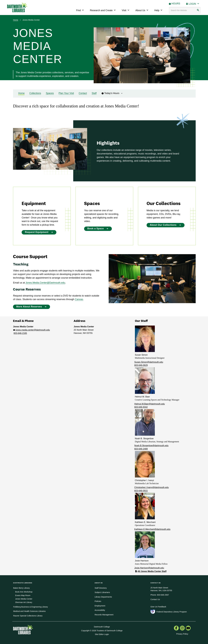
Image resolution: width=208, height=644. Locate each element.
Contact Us (155, 599)
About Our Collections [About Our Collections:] (163, 225)
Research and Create (103, 10)
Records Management (104, 615)
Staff (94, 93)
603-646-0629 (141, 365)
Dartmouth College (102, 627)
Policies (98, 601)
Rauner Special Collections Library (28, 616)
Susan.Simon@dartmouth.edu (149, 362)
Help (159, 10)
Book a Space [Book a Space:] (96, 229)
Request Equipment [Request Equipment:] (37, 232)
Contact (83, 93)
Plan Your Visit (66, 93)
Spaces (50, 93)
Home (16, 20)
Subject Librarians (102, 592)
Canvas (79, 299)
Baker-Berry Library (21, 588)
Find (80, 10)
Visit (126, 10)
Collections (35, 93)
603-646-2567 (163, 595)
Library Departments (103, 597)
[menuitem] (176, 628)
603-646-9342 (141, 407)
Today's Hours (112, 93)
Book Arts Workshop (24, 592)
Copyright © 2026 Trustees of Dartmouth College (102, 631)
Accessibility (100, 610)
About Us (142, 10)
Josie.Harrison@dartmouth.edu (149, 568)
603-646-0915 (141, 491)
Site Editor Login (102, 634)
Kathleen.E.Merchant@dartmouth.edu (152, 529)
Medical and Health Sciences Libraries (29, 611)
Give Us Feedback (158, 607)
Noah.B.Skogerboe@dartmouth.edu (151, 445)
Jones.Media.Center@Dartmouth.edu (45, 283)
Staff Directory (101, 588)
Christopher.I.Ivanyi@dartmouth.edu (152, 487)
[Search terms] (185, 10)
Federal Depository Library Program (172, 612)
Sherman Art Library (24, 602)
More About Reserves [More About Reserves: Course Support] (29, 307)
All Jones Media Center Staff (152, 571)
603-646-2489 (141, 449)
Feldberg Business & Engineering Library (31, 607)
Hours (176, 4)
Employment (100, 606)
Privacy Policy (182, 634)
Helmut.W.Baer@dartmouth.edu (150, 404)
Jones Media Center (24, 599)
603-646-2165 (20, 333)
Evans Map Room (23, 595)
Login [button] (194, 4)
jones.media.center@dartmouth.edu (33, 330)
